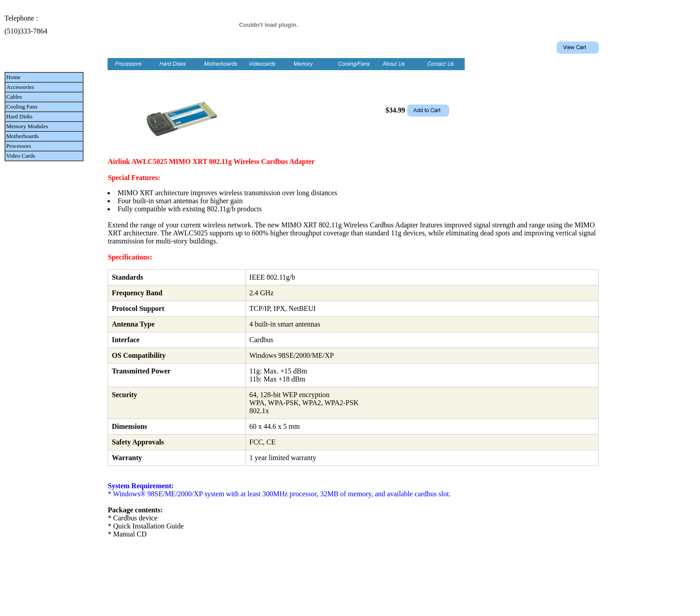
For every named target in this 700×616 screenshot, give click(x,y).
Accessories (20, 87)
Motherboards (23, 136)
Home (13, 77)
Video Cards (21, 156)
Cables (14, 97)
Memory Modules (27, 126)
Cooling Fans (22, 107)
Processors (19, 146)
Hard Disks (19, 116)
